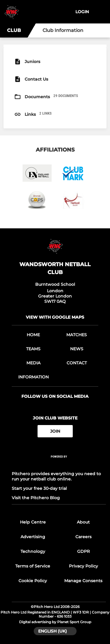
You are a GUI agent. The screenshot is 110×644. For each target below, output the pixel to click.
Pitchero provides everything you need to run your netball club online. (56, 476)
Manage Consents (83, 581)
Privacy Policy (83, 566)
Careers (83, 537)
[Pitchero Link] (59, 464)
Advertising (33, 537)
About (83, 522)
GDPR (83, 551)
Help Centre (33, 522)
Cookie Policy (33, 581)
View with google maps (55, 317)
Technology (33, 551)
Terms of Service (33, 566)
